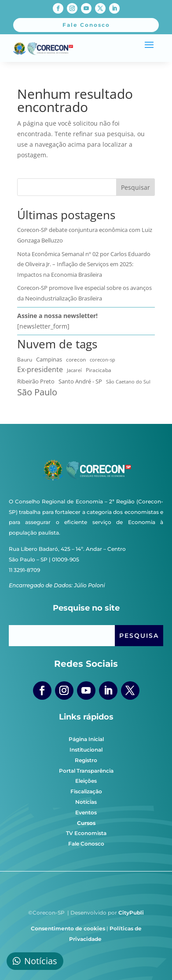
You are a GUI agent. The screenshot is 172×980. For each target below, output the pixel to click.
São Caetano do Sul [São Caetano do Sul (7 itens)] (128, 382)
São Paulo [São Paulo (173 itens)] (37, 392)
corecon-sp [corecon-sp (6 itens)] (102, 360)
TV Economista (86, 833)
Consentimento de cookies (68, 928)
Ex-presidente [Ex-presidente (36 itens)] (40, 369)
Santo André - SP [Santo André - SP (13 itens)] (80, 381)
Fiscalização (86, 791)
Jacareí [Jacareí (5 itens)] (74, 370)
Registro (86, 760)
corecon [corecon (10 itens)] (76, 360)
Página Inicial (86, 739)
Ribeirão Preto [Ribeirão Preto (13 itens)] (36, 381)
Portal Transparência (86, 771)
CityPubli (131, 913)
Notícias (86, 802)
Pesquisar (135, 187)
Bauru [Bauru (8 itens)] (25, 359)
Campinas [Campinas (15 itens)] (49, 359)
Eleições (86, 781)
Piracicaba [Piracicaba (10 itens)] (99, 370)
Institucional (86, 750)
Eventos (86, 812)
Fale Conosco (86, 844)
